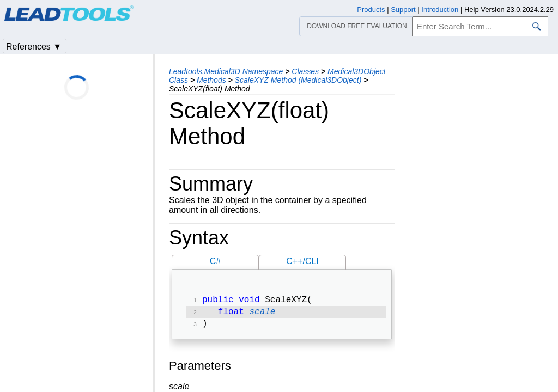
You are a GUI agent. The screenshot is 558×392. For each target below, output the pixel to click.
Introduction (440, 10)
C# (215, 261)
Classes (305, 71)
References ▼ (34, 47)
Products (371, 10)
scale (262, 314)
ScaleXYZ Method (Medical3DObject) (298, 80)
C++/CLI (302, 261)
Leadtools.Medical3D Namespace (226, 71)
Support (403, 10)
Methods (211, 80)
